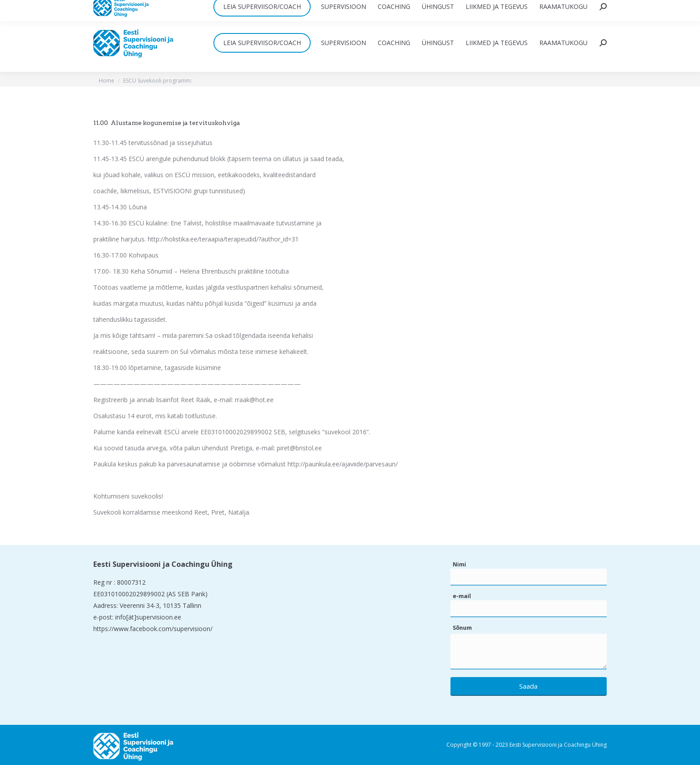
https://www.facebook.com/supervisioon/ (153, 629)
